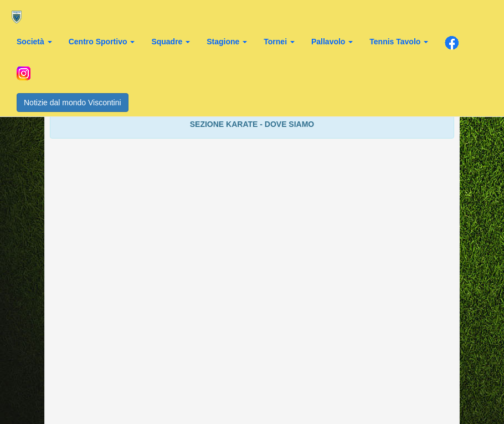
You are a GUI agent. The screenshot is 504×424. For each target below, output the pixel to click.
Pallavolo (332, 42)
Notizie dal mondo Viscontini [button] (73, 103)
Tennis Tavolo (399, 42)
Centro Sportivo (102, 42)
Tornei (279, 42)
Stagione (227, 42)
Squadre (171, 42)
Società (34, 42)
